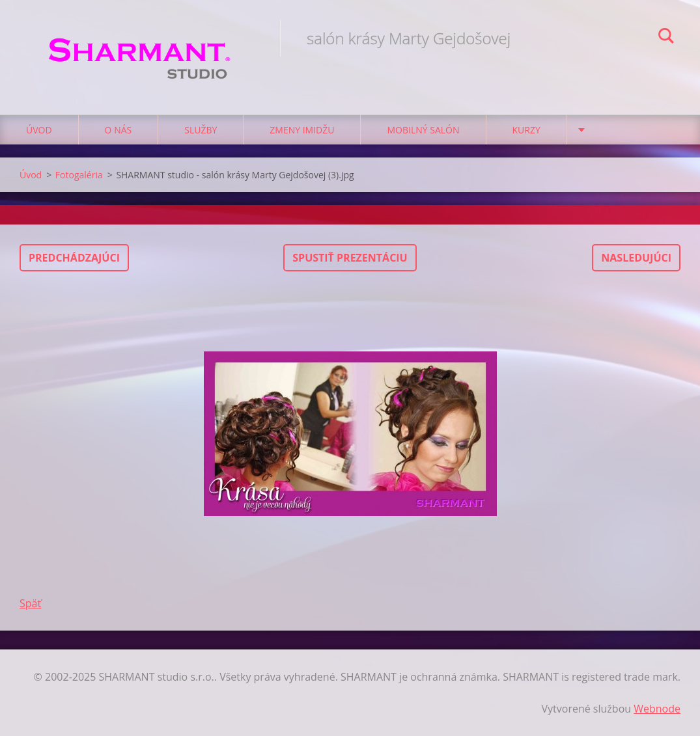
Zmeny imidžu (302, 130)
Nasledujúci (636, 258)
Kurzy (526, 130)
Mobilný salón (423, 130)
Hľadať (666, 38)
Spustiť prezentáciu (350, 258)
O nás (119, 130)
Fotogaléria (79, 175)
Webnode (657, 709)
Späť (30, 603)
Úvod (39, 130)
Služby (201, 130)
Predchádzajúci (74, 258)
